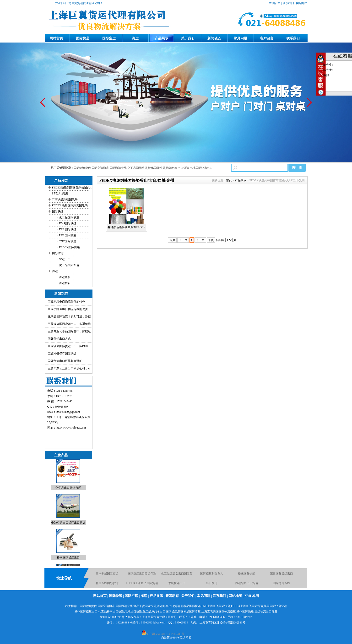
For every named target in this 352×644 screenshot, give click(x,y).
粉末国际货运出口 (68, 561)
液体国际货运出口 (282, 574)
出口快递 (212, 584)
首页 (229, 180)
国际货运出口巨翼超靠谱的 (65, 361)
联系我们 (288, 3)
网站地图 (302, 3)
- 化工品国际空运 (68, 265)
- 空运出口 (64, 259)
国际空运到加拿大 (212, 574)
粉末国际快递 (247, 574)
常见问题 (240, 38)
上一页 (183, 240)
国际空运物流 (100, 168)
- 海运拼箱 (64, 283)
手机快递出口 (177, 584)
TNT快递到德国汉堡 (65, 199)
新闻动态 (214, 38)
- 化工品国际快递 (68, 217)
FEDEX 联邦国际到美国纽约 (70, 205)
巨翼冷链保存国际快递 (62, 354)
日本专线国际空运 (107, 574)
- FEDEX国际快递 (68, 247)
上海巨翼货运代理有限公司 (159, 617)
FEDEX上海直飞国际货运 (142, 584)
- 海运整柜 (64, 277)
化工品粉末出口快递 (111, 612)
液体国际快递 (157, 168)
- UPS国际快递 (66, 235)
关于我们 (188, 38)
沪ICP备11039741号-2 (114, 617)
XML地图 (252, 596)
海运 (135, 38)
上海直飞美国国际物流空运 (219, 612)
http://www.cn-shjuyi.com (71, 428)
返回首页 (275, 3)
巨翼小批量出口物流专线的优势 (68, 309)
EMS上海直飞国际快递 (216, 606)
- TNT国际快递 (67, 241)
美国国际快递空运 (275, 606)
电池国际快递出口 (201, 168)
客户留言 (267, 38)
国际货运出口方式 (59, 339)
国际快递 (83, 38)
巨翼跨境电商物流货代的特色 (66, 302)
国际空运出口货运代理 (142, 574)
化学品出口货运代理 (68, 491)
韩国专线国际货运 (107, 584)
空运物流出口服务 (266, 612)
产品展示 (162, 38)
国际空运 (109, 38)
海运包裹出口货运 (178, 168)
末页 (211, 240)
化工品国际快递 (137, 168)
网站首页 (56, 38)
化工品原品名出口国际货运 (160, 612)
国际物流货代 (82, 168)
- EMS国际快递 (67, 223)
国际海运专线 (118, 168)
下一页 (200, 240)
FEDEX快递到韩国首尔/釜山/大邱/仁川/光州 (72, 191)
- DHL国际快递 (67, 229)
